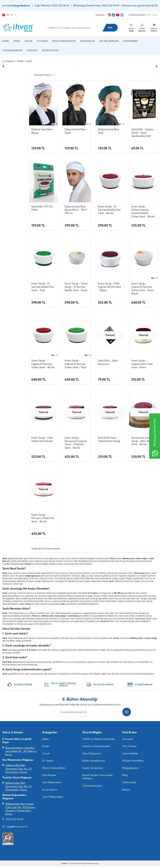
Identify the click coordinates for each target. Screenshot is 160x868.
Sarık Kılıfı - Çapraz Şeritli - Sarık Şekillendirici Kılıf (142, 133)
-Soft (64, 865)
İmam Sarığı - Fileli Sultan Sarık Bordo (42, 440)
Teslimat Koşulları (92, 787)
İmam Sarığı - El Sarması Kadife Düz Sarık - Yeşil (43, 287)
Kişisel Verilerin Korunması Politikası (97, 778)
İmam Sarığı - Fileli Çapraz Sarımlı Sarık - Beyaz (110, 287)
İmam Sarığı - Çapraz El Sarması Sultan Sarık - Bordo (43, 365)
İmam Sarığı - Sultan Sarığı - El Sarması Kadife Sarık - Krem (76, 287)
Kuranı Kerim (130, 41)
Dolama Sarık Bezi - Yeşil (109, 131)
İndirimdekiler (130, 755)
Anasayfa (8, 61)
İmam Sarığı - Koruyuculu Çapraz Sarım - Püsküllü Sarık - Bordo (76, 444)
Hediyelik (32, 50)
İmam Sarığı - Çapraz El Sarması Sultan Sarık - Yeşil (75, 365)
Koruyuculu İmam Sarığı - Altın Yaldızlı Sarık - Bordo (143, 442)
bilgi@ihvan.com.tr (17, 828)
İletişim (126, 791)
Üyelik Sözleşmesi (93, 769)
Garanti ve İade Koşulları (96, 748)
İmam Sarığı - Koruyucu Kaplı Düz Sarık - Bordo (43, 519)
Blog (125, 777)
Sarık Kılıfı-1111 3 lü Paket (42, 208)
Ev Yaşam (42, 41)
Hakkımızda (129, 784)
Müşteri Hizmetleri (133, 762)
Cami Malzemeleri (12, 50)
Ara (110, 28)
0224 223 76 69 (143, 15)
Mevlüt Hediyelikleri (64, 41)
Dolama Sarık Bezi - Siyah (76, 131)
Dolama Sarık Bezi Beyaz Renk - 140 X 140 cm (76, 210)
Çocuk (29, 41)
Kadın (6, 41)
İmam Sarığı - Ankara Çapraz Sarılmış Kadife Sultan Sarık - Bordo (143, 212)
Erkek (17, 41)
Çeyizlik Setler (50, 50)
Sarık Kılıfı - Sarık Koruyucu (108, 363)
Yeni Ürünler (130, 748)
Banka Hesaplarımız (94, 762)
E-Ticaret (71, 865)
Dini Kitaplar (87, 41)
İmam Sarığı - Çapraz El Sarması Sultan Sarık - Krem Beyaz (143, 289)
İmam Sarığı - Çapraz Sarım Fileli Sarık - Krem (142, 365)
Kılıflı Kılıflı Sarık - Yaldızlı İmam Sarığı (109, 440)
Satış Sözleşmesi (92, 755)
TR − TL (9, 15)
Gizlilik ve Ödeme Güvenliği (98, 740)
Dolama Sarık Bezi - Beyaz (43, 131)
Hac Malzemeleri (109, 41)
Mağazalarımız (131, 769)
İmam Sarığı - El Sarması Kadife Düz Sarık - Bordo (109, 210)
